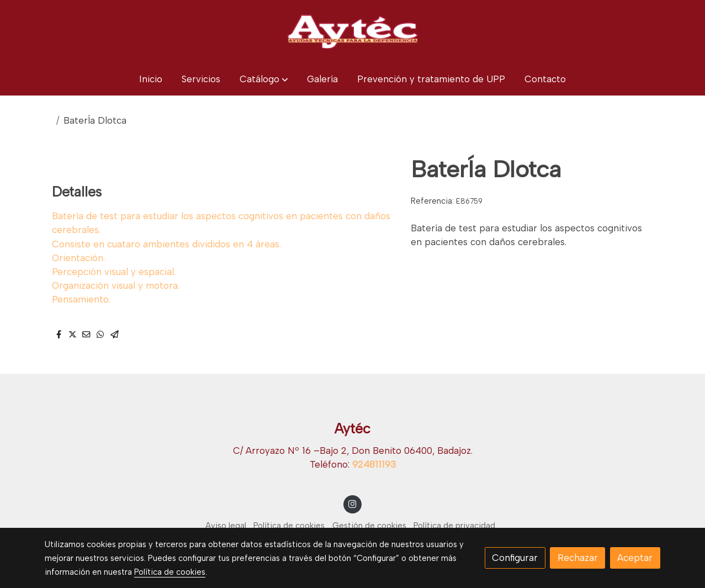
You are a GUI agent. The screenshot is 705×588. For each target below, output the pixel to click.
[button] (264, 79)
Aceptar (635, 558)
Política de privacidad (454, 526)
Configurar (515, 558)
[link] (352, 31)
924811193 (374, 464)
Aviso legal (226, 526)
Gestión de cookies (369, 526)
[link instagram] (353, 503)
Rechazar (578, 558)
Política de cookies (289, 526)
